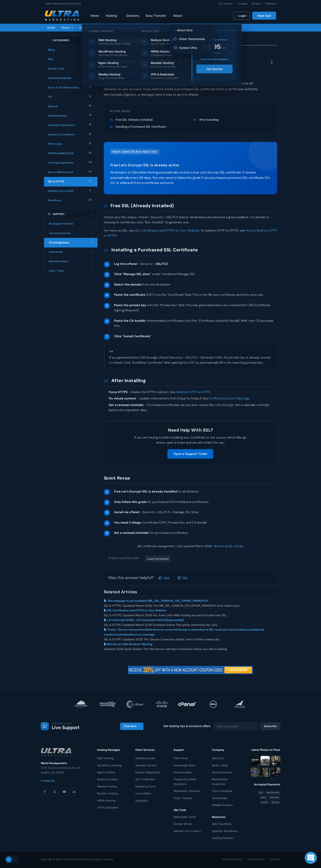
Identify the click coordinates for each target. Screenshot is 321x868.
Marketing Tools (145, 786)
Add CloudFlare (222, 824)
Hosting (113, 16)
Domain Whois (183, 824)
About (179, 16)
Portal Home (110, 49)
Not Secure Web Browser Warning (128, 644)
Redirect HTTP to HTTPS (193, 392)
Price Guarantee (222, 791)
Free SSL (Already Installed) (134, 120)
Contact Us (193, 28)
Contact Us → (49, 781)
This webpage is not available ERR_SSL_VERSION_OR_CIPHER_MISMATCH (156, 601)
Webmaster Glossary (187, 791)
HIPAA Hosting (106, 801)
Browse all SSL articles (229, 546)
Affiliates (173, 28)
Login (241, 16)
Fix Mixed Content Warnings (229, 398)
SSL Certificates (145, 779)
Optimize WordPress (225, 831)
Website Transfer (146, 765)
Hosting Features (223, 838)
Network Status (149, 28)
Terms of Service (232, 859)
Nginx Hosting (106, 772)
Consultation (143, 793)
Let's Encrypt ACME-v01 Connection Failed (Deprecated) (144, 620)
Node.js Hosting (107, 779)
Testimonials (220, 798)
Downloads (71, 252)
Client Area (181, 758)
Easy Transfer (156, 16)
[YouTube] (64, 792)
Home (95, 16)
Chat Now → (132, 726)
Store (67, 28)
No (183, 578)
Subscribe (270, 726)
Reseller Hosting (107, 793)
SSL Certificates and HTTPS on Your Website (167, 230)
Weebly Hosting (107, 786)
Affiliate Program (222, 805)
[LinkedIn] (74, 792)
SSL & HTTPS (150, 49)
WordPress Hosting (109, 765)
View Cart (264, 16)
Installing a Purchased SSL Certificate (141, 127)
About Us (218, 758)
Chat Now (215, 28)
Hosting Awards (222, 772)
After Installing (209, 120)
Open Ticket (71, 271)
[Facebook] (45, 792)
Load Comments (158, 559)
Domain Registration (148, 772)
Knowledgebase (121, 28)
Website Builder (145, 758)
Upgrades (142, 801)
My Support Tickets (71, 224)
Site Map (275, 859)
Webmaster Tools (185, 817)
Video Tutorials (183, 798)
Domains (133, 16)
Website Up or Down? (188, 831)
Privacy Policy (256, 859)
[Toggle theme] (12, 859)
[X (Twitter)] (54, 792)
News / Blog (220, 765)
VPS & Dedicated (108, 807)
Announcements (91, 28)
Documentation (183, 772)
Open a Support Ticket (190, 454)
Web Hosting (105, 758)
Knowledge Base (184, 765)
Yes (164, 578)
